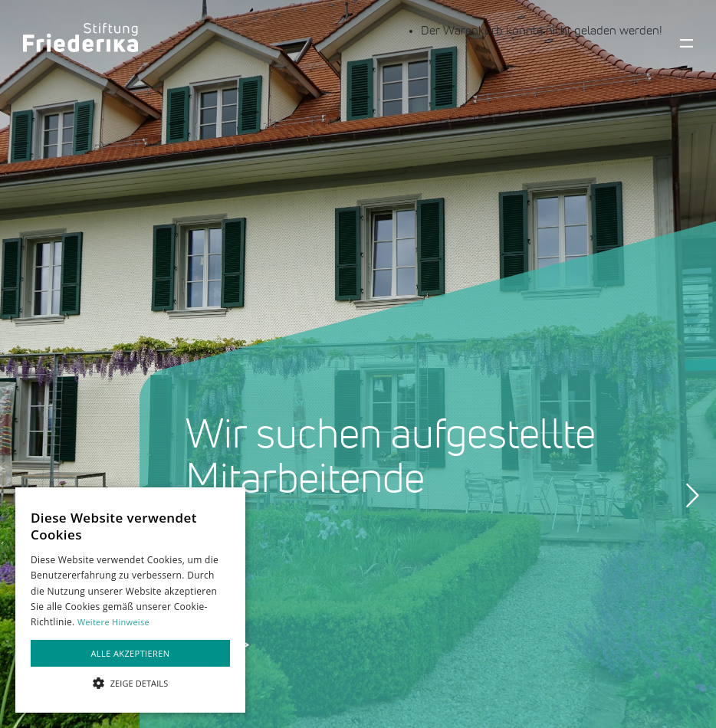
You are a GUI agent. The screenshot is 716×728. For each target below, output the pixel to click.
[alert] (130, 600)
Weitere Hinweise (113, 622)
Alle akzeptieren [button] (131, 653)
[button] (130, 684)
